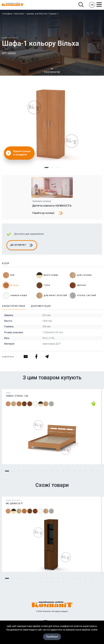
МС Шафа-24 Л (14, 503)
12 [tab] (69, 471)
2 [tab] (52, 168)
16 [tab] (91, 471)
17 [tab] (97, 471)
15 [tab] (86, 471)
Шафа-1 (54, 14)
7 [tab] (41, 471)
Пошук (81, 5)
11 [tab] (63, 471)
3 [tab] (58, 168)
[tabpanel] (52, 124)
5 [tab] (29, 471)
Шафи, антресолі (37, 14)
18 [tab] (46, 474)
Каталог (20, 14)
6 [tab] (35, 471)
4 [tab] (24, 471)
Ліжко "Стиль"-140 (17, 396)
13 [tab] (75, 471)
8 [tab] (46, 471)
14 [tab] (80, 471)
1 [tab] (46, 168)
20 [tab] (58, 474)
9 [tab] (52, 471)
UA (92, 5)
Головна (7, 14)
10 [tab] (58, 471)
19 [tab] (52, 474)
